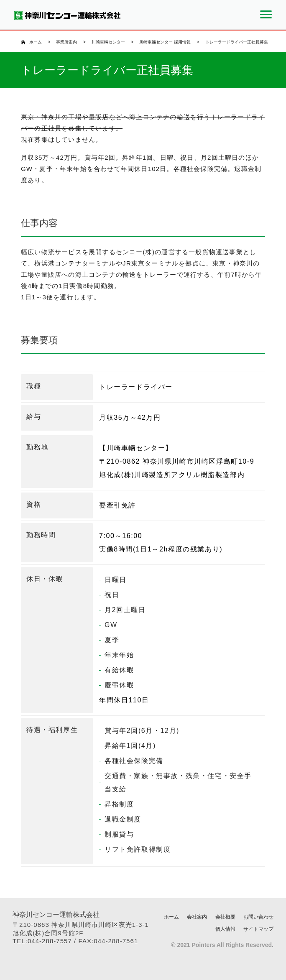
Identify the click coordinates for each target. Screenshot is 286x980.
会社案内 (197, 917)
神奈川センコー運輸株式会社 (56, 915)
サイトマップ (258, 929)
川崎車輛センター (108, 42)
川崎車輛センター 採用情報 (165, 42)
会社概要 (225, 917)
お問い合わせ (258, 917)
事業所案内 (66, 42)
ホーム (36, 42)
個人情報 (225, 929)
